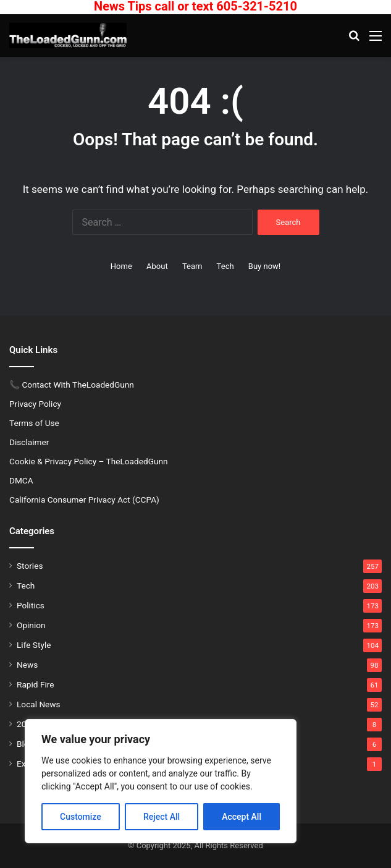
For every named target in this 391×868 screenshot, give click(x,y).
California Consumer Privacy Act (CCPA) (84, 500)
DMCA (21, 480)
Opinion (31, 625)
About (157, 266)
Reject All (162, 817)
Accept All (242, 817)
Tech (225, 266)
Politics (31, 605)
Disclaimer (29, 442)
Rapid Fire (35, 684)
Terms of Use (34, 423)
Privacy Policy (35, 404)
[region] (161, 781)
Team (192, 266)
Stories (30, 566)
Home (121, 266)
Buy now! (264, 266)
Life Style (34, 645)
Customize (81, 817)
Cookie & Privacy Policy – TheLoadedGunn (89, 461)
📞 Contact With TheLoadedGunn (72, 385)
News (27, 665)
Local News (39, 704)
